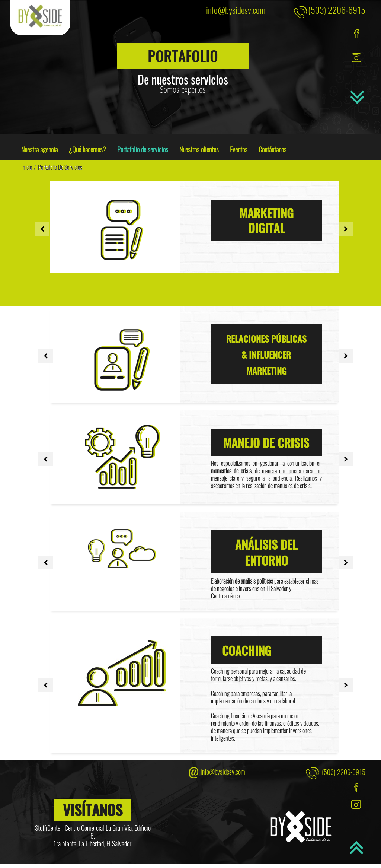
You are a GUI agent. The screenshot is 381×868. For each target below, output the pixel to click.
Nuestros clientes (199, 149)
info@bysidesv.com (236, 10)
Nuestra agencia (39, 149)
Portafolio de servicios (143, 149)
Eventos (239, 149)
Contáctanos (273, 149)
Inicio (27, 167)
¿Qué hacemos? (87, 149)
